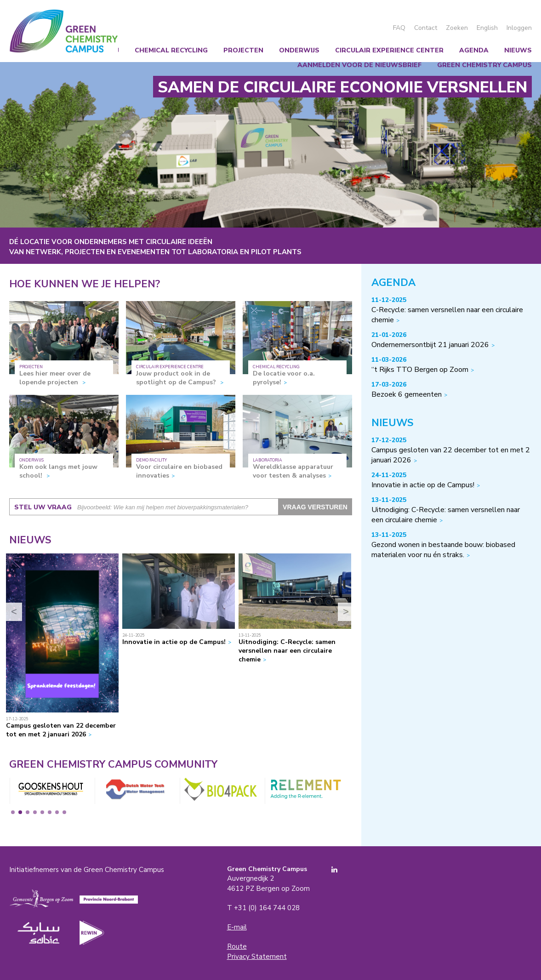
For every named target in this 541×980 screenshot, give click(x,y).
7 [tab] (57, 812)
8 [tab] (64, 812)
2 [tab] (20, 812)
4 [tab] (35, 812)
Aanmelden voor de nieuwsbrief (359, 65)
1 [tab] (13, 812)
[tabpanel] (50, 791)
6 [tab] (50, 812)
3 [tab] (28, 812)
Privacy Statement (257, 957)
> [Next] (346, 612)
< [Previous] (14, 612)
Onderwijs (299, 50)
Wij (113, 50)
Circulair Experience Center (389, 50)
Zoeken (457, 28)
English (487, 28)
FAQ (399, 28)
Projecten (243, 50)
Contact (426, 28)
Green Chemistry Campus (64, 31)
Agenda (474, 50)
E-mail (237, 927)
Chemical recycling (171, 50)
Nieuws (518, 50)
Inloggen (519, 28)
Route (237, 946)
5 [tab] (42, 812)
